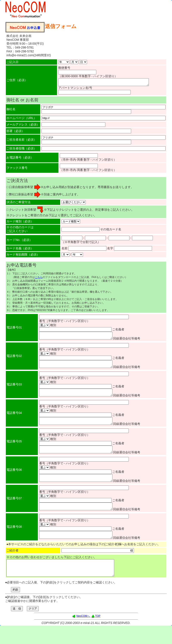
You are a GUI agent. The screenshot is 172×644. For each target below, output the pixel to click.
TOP (98, 631)
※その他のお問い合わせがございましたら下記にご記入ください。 (52, 569)
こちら (39, 278)
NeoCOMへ (83, 631)
